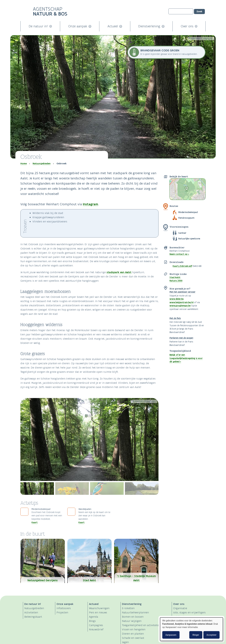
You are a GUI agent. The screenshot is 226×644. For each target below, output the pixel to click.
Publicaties (180, 617)
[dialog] (191, 629)
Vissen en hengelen (134, 629)
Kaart (35, 522)
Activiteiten (31, 612)
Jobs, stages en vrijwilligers (189, 612)
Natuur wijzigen (132, 621)
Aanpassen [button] (171, 635)
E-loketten (128, 608)
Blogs (92, 621)
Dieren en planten (133, 634)
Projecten (62, 612)
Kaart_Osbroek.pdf (182, 266)
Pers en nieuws (98, 612)
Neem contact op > (179, 254)
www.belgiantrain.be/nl (182, 302)
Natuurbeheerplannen (135, 612)
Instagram (90, 204)
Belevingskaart (33, 617)
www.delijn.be (176, 299)
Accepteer (211, 635)
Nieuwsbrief (96, 629)
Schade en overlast (133, 638)
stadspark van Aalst (119, 272)
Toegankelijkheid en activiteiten (141, 625)
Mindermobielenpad (188, 212)
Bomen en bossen (133, 617)
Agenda (94, 617)
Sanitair (182, 233)
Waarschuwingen (99, 608)
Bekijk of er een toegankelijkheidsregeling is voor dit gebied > (186, 358)
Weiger (196, 635)
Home (24, 164)
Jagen (125, 642)
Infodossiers (64, 608)
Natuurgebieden (42, 164)
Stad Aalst (175, 277)
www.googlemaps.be (180, 306)
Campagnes (96, 625)
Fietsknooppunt (186, 218)
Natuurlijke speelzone (189, 239)
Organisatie (180, 608)
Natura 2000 (176, 281)
